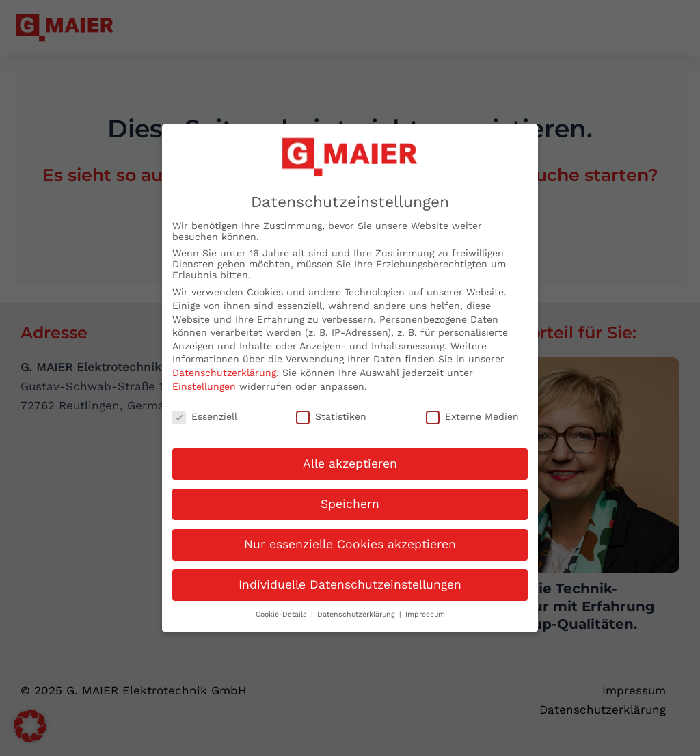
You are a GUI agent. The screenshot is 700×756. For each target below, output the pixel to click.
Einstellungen (204, 379)
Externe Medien (472, 410)
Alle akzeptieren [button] (350, 457)
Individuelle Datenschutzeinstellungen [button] (350, 578)
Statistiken (331, 410)
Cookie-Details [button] (283, 607)
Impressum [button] (425, 607)
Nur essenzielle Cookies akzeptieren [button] (350, 537)
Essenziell (205, 410)
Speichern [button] (350, 497)
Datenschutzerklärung (224, 366)
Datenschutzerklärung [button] (358, 607)
